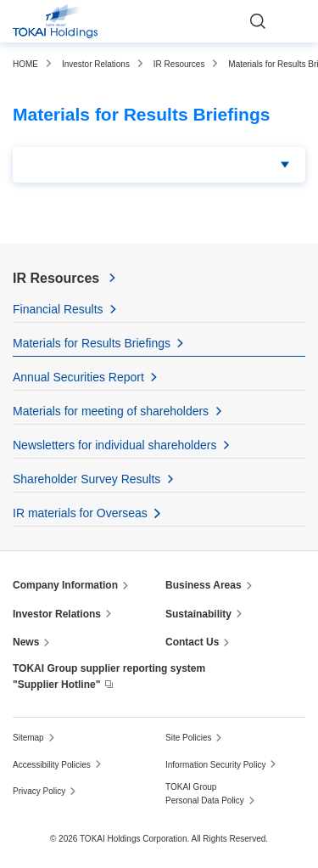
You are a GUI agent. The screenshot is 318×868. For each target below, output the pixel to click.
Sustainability (198, 614)
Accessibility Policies (52, 765)
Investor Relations (57, 614)
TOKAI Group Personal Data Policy (205, 794)
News (26, 642)
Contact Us (192, 642)
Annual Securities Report (78, 377)
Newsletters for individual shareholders (114, 445)
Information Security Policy (215, 765)
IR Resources (56, 278)
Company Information (65, 585)
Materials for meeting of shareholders (111, 411)
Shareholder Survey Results (86, 479)
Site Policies (188, 738)
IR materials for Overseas (80, 513)
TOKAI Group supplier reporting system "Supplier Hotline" (109, 676)
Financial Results (58, 309)
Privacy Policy (39, 791)
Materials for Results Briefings (92, 343)
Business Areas (204, 585)
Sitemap (28, 738)
